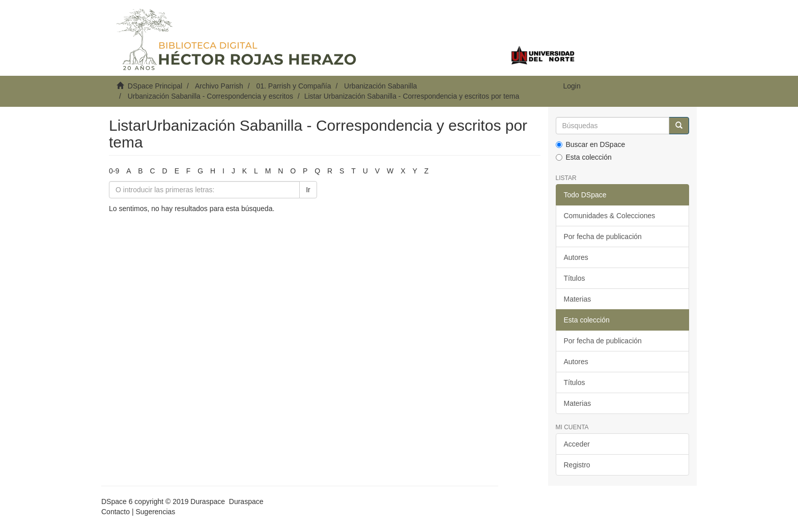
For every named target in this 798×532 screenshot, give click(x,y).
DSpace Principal (155, 86)
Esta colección (584, 157)
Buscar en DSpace (591, 144)
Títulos (575, 278)
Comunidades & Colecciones (610, 216)
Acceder (577, 444)
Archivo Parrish (219, 86)
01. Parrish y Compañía (293, 86)
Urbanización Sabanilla (380, 86)
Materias (578, 299)
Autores (576, 257)
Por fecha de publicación (603, 237)
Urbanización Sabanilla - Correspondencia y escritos (210, 96)
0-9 (114, 171)
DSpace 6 (117, 501)
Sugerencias (155, 512)
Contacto (116, 512)
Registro (577, 465)
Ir (308, 190)
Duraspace (246, 501)
